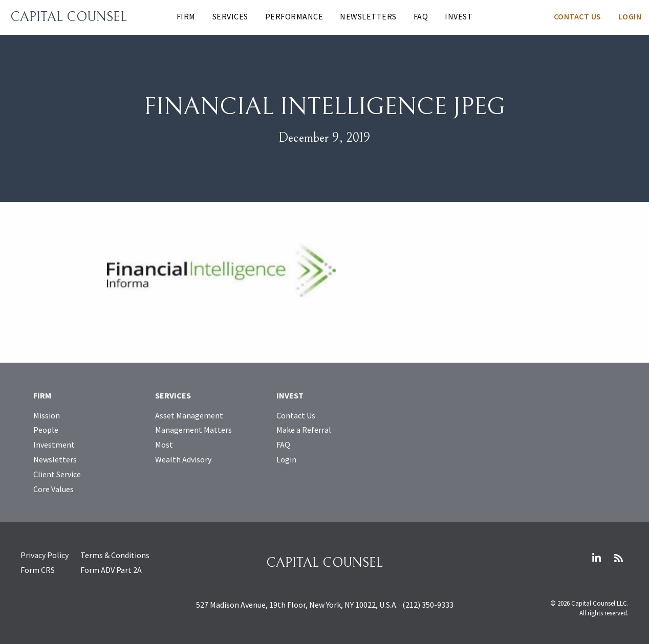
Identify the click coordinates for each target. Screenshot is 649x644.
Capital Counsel (69, 17)
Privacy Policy (45, 555)
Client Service (57, 474)
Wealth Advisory (183, 459)
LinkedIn (596, 558)
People (46, 430)
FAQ (421, 16)
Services (230, 16)
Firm (186, 16)
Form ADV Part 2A (111, 570)
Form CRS (38, 570)
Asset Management (189, 415)
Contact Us (578, 16)
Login (630, 16)
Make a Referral (304, 430)
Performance (294, 16)
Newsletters (368, 16)
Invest (459, 16)
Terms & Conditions (115, 555)
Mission (47, 415)
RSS (618, 558)
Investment (54, 445)
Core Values (53, 489)
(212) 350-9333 (428, 605)
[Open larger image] (221, 270)
